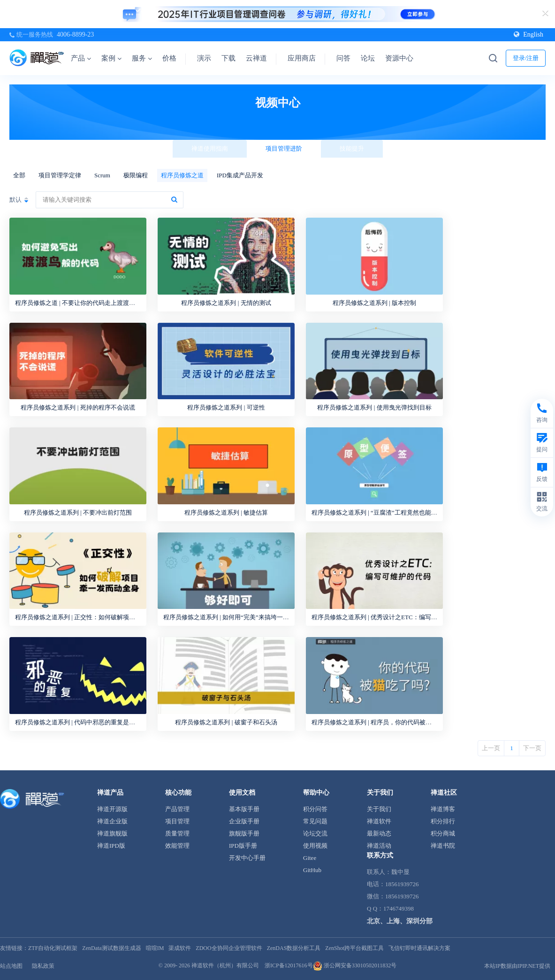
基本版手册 (244, 809)
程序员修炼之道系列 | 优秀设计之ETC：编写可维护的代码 (390, 617)
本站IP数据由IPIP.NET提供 (517, 966)
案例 (111, 58)
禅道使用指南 (210, 148)
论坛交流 (315, 833)
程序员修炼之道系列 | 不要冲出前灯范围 (78, 513)
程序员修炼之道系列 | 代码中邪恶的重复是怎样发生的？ (90, 722)
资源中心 (402, 58)
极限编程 (136, 175)
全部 (19, 175)
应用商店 (302, 58)
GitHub (312, 870)
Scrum (102, 175)
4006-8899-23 (75, 34)
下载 (228, 58)
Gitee (310, 858)
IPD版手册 (243, 846)
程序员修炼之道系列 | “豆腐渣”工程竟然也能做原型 (380, 513)
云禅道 (256, 58)
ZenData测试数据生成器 (111, 948)
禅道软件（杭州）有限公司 (225, 965)
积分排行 (443, 821)
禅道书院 (443, 846)
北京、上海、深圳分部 (400, 921)
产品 (81, 58)
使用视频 (315, 846)
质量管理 (177, 833)
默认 (15, 200)
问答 (343, 58)
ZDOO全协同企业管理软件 (229, 948)
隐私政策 (43, 966)
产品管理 (177, 809)
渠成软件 (180, 948)
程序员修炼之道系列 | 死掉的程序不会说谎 (78, 407)
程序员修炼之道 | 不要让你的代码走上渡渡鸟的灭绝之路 (90, 303)
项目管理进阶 (284, 148)
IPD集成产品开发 (240, 175)
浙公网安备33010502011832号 (355, 965)
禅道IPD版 (111, 846)
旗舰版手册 (244, 833)
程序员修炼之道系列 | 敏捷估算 (226, 513)
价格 (169, 58)
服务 (142, 58)
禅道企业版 (112, 821)
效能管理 (177, 846)
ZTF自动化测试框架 (53, 948)
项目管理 (177, 821)
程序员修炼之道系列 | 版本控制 (374, 303)
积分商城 (443, 833)
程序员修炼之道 (182, 175)
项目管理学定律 (60, 175)
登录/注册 (526, 58)
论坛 (368, 58)
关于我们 (379, 809)
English (528, 34)
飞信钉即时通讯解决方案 (419, 948)
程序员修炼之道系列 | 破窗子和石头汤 (226, 722)
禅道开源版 (112, 809)
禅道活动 (379, 846)
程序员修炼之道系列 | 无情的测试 (226, 303)
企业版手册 (244, 821)
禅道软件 (379, 821)
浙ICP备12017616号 (289, 965)
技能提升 (352, 148)
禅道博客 (443, 809)
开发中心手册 (247, 858)
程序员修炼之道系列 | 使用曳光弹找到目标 (374, 407)
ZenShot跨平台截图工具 (354, 948)
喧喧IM (155, 948)
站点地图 (11, 966)
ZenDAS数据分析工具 (294, 948)
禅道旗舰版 (112, 833)
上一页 (491, 748)
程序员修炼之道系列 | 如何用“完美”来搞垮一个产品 (232, 617)
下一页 (532, 748)
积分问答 (315, 809)
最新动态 (379, 833)
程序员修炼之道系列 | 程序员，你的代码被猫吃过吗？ (384, 722)
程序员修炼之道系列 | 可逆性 (226, 407)
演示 (204, 58)
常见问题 (315, 821)
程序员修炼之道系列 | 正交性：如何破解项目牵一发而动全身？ (99, 617)
